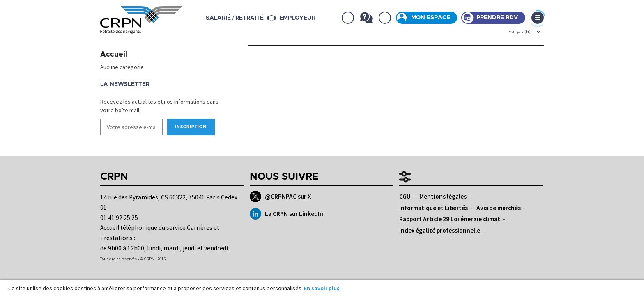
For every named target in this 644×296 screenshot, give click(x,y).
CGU (405, 196)
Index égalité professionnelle (440, 230)
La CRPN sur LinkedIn (286, 214)
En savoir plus (322, 288)
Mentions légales (443, 196)
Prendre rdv (497, 18)
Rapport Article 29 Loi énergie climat (450, 219)
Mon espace (431, 18)
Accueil (114, 55)
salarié (218, 18)
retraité (250, 18)
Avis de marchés (499, 208)
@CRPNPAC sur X (280, 197)
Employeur (297, 18)
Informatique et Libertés (434, 208)
